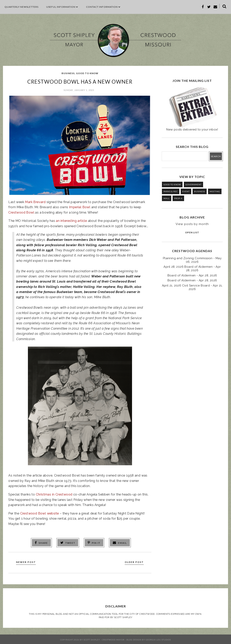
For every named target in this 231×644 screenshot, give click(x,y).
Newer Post (28, 561)
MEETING (215, 191)
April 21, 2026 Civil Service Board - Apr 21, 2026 (192, 287)
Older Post (132, 561)
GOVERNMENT (193, 184)
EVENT (186, 191)
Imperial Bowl (80, 207)
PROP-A (178, 198)
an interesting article (71, 221)
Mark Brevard (35, 202)
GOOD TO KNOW (87, 73)
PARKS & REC (171, 191)
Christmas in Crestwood (54, 494)
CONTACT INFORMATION (103, 7)
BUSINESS (68, 73)
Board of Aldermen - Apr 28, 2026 (192, 275)
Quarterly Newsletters (21, 7)
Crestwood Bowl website (40, 513)
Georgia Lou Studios (158, 639)
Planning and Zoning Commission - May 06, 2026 (192, 260)
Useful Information (62, 7)
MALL (167, 198)
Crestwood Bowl (21, 212)
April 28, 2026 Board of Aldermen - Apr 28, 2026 (192, 269)
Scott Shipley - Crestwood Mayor (104, 639)
